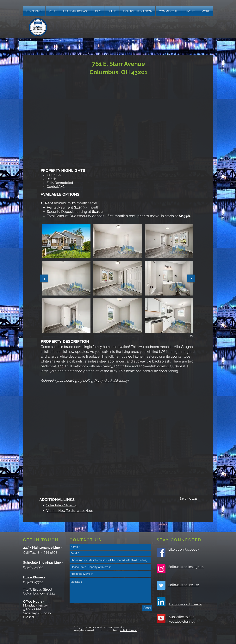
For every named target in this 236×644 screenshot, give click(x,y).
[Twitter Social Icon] (161, 585)
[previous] (44, 278)
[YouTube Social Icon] (161, 618)
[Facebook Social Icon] (161, 552)
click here (128, 630)
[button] (206, 11)
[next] (191, 278)
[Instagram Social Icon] (161, 569)
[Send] (147, 608)
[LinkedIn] (161, 602)
